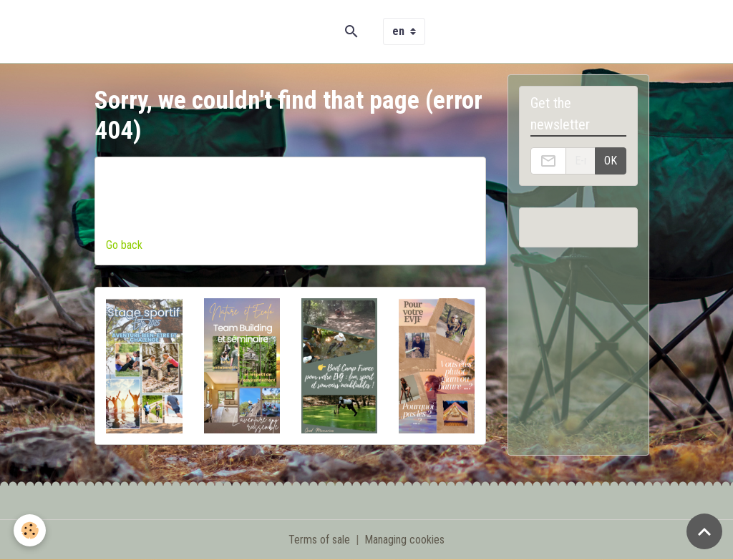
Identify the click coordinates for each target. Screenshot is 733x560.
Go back (124, 245)
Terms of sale (319, 540)
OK (611, 161)
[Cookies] (30, 530)
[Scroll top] (704, 531)
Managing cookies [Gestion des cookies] (404, 540)
